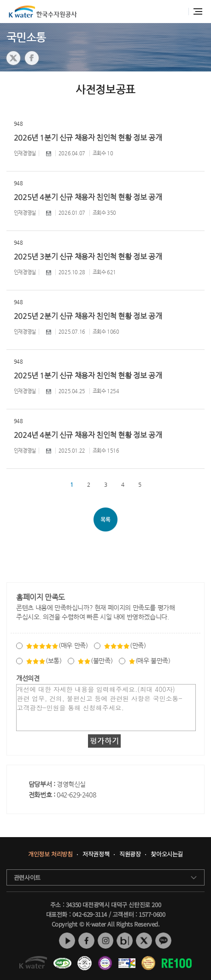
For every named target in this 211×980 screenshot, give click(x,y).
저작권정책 (96, 854)
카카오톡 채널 (164, 941)
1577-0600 (152, 914)
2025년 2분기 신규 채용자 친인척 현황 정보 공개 (88, 316)
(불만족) (95, 661)
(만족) (125, 645)
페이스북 (86, 941)
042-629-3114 (90, 914)
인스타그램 (106, 941)
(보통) (44, 661)
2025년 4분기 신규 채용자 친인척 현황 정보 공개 (88, 197)
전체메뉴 (198, 12)
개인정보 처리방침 (50, 854)
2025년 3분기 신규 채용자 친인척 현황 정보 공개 (88, 257)
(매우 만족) (57, 645)
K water (43, 12)
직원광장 (130, 854)
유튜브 (67, 941)
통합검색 (179, 12)
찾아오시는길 (167, 854)
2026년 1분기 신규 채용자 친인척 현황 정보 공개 (88, 138)
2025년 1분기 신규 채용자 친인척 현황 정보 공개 (88, 375)
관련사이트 (27, 877)
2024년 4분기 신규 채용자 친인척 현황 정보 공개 (88, 435)
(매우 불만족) (149, 661)
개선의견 (28, 678)
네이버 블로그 (125, 941)
